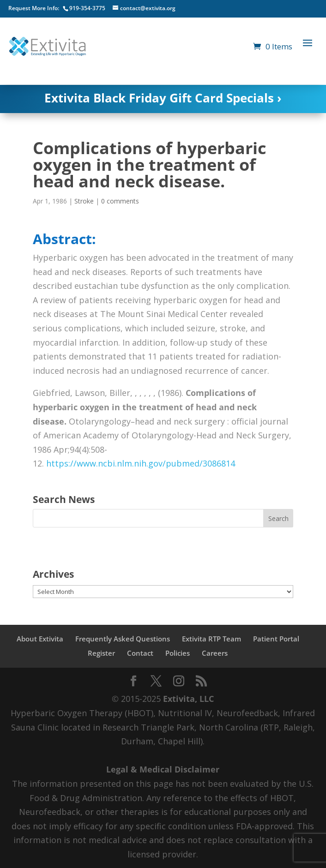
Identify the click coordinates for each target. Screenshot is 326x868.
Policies (178, 653)
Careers (215, 653)
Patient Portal (276, 639)
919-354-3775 (87, 8)
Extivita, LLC (188, 699)
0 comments (120, 201)
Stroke (84, 201)
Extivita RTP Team (211, 639)
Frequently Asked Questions (123, 639)
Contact (140, 653)
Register (101, 653)
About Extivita (40, 639)
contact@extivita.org (148, 8)
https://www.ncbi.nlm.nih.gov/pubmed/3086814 (141, 463)
